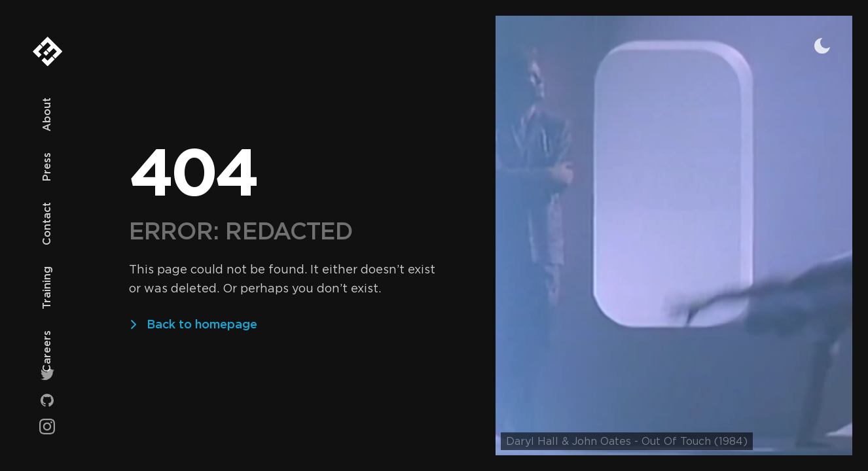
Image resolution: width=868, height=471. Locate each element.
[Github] (47, 400)
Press (47, 167)
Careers (47, 351)
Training (47, 288)
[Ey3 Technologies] (47, 57)
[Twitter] (47, 374)
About (47, 114)
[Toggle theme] (822, 46)
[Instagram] (47, 427)
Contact (47, 224)
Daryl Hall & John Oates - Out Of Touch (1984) (627, 441)
